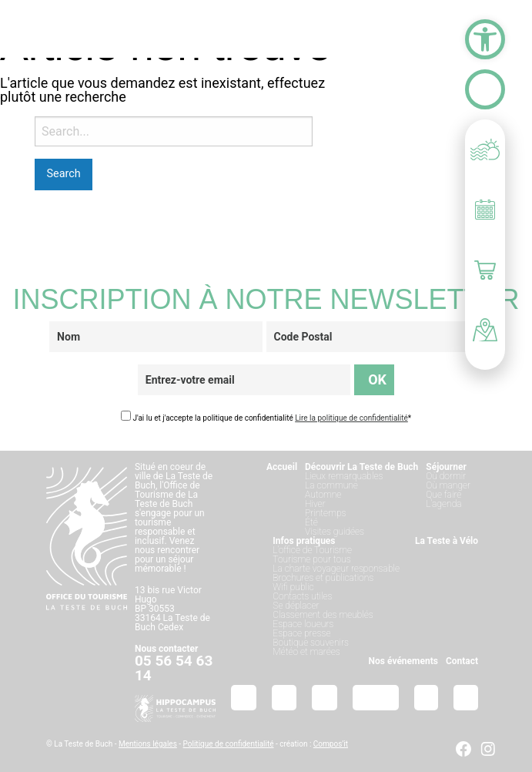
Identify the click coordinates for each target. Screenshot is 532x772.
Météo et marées (306, 652)
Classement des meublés (323, 615)
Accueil (282, 467)
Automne (323, 495)
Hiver (315, 504)
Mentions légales (148, 744)
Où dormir (446, 476)
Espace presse (301, 633)
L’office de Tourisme (312, 550)
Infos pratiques (304, 541)
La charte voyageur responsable (336, 569)
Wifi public (293, 587)
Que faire (443, 495)
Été (311, 522)
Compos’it (331, 744)
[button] (485, 39)
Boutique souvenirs (311, 643)
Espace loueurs (303, 624)
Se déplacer (296, 606)
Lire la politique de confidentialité (351, 418)
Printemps (325, 513)
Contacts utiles (302, 596)
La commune (331, 485)
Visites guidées (335, 532)
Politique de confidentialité (229, 744)
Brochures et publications (323, 578)
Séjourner (446, 467)
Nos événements (403, 661)
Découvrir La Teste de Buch (361, 467)
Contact (462, 661)
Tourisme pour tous (311, 559)
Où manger (448, 485)
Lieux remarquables (344, 476)
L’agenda (443, 504)
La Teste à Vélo (447, 541)
